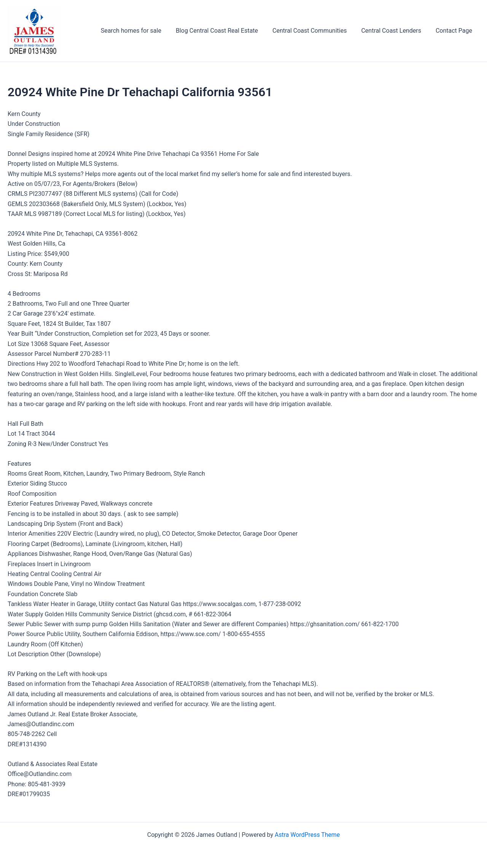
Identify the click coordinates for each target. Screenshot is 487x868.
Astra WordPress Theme (307, 835)
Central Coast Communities (315, 31)
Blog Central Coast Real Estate (225, 31)
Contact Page (455, 31)
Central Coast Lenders (394, 31)
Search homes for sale (141, 31)
